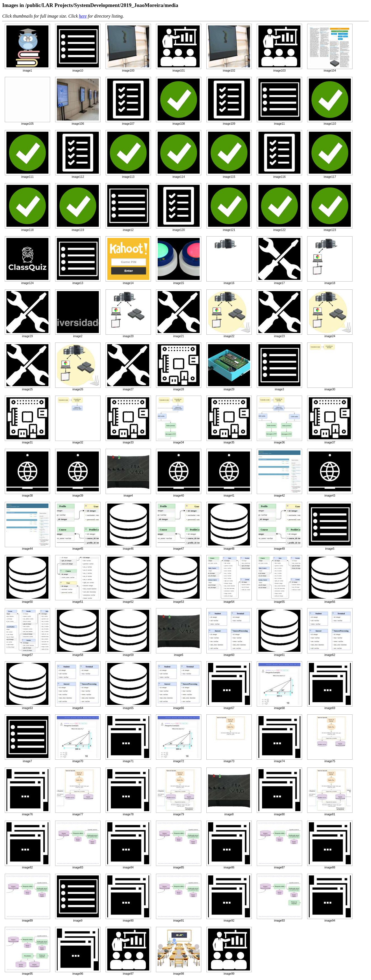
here (83, 16)
